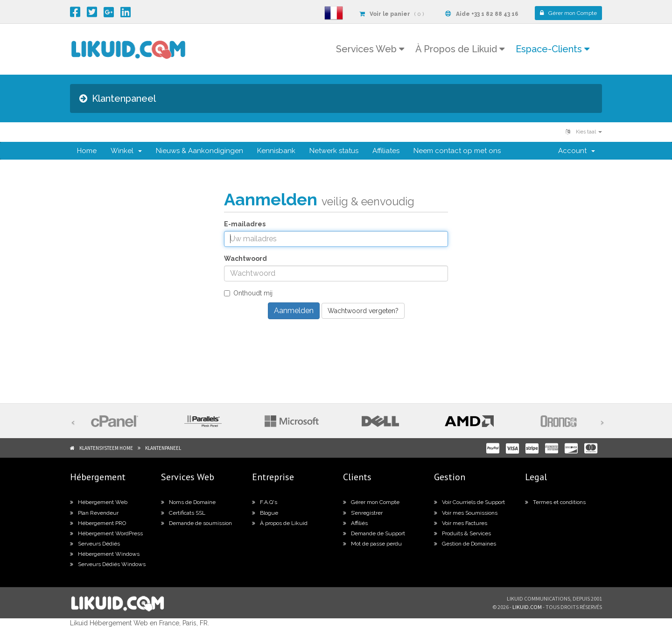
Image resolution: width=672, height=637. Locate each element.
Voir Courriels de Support (469, 502)
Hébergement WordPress (106, 533)
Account (577, 151)
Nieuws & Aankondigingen (199, 151)
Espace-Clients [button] (553, 49)
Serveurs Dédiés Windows (108, 564)
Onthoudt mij (248, 293)
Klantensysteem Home (106, 448)
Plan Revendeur (94, 513)
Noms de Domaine (188, 502)
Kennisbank (276, 151)
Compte (568, 13)
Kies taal (584, 132)
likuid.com (527, 607)
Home (87, 151)
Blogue (265, 513)
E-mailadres (245, 224)
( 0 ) (392, 14)
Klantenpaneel (163, 448)
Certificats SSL (183, 513)
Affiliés (355, 523)
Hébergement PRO (98, 523)
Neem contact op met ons (457, 151)
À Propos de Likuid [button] (460, 49)
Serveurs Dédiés (95, 544)
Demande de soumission (196, 523)
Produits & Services (462, 533)
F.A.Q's (265, 502)
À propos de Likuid (280, 523)
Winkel (126, 151)
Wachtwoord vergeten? (363, 311)
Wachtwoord (245, 259)
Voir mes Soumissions (466, 513)
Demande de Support (374, 533)
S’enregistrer (363, 513)
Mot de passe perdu (372, 544)
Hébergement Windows (105, 554)
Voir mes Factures (461, 523)
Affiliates (386, 151)
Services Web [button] (370, 49)
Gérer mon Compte (371, 502)
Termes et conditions (555, 502)
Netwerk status (334, 151)
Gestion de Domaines (465, 544)
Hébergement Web (99, 502)
